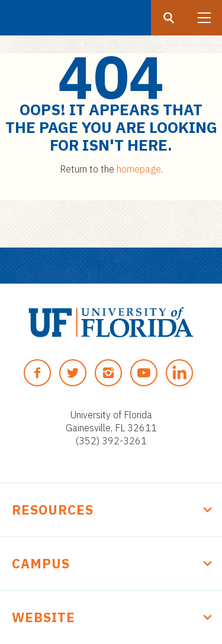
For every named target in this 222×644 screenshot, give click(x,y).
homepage (139, 169)
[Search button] (169, 18)
